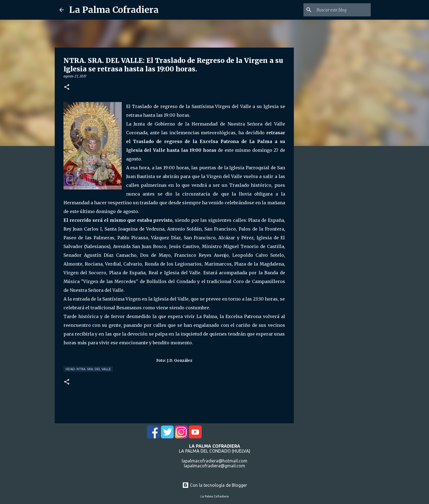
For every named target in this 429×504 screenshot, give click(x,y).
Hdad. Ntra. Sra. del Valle (88, 369)
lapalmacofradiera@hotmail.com (215, 461)
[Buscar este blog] (342, 10)
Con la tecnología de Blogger (215, 485)
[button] (67, 87)
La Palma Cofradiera (114, 10)
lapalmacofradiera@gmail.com (215, 466)
